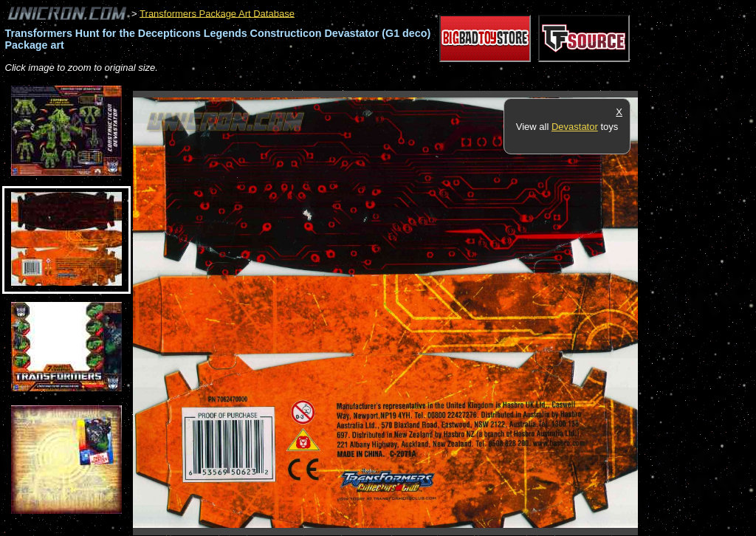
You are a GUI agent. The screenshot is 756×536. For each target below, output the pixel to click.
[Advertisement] (402, 83)
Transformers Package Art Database (217, 13)
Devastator (575, 127)
